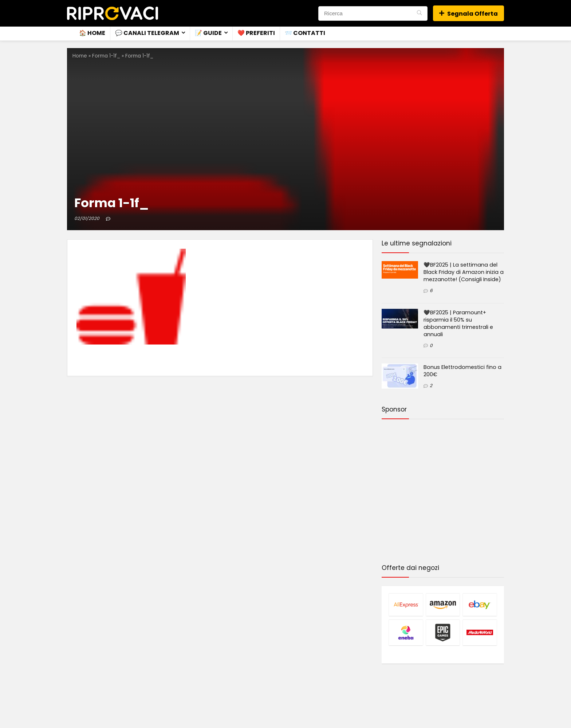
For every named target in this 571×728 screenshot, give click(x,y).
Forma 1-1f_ (106, 56)
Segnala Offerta (468, 14)
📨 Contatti (305, 33)
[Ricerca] (419, 13)
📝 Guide (208, 33)
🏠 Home (92, 33)
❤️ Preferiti (256, 33)
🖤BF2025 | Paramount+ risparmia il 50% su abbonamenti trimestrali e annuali (458, 323)
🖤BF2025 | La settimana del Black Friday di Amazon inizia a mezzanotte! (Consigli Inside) (464, 272)
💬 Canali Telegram (147, 33)
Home (80, 56)
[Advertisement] (443, 493)
